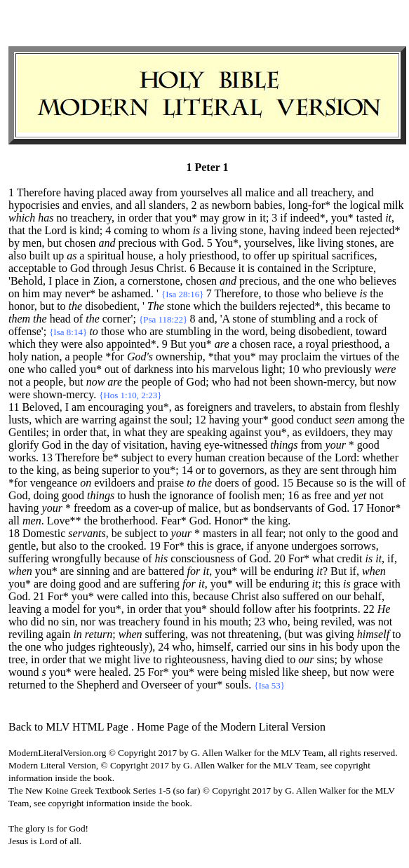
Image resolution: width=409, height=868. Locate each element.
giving (340, 634)
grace (229, 546)
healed (114, 672)
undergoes (315, 546)
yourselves (204, 192)
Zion (104, 281)
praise (170, 483)
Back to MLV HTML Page (68, 727)
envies (96, 205)
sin (68, 622)
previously (348, 369)
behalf (368, 596)
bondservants (283, 508)
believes (378, 281)
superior (120, 470)
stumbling (293, 319)
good (283, 420)
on (14, 293)
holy (176, 256)
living (223, 230)
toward (371, 331)
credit (349, 558)
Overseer (161, 685)
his (203, 369)
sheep (314, 672)
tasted (369, 218)
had (242, 382)
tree (17, 659)
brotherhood (128, 521)
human (210, 457)
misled (265, 672)
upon (373, 647)
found (176, 622)
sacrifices (353, 256)
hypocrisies (34, 205)
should (225, 609)
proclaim (301, 357)
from (167, 192)
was (107, 622)
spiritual (105, 256)
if (250, 546)
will (385, 483)
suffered (301, 596)
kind (89, 230)
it (263, 218)
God (192, 243)
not (15, 382)
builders (258, 306)
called (63, 369)
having (79, 192)
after (285, 609)
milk (393, 205)
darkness (154, 369)
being (283, 331)
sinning (93, 571)
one (327, 281)
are (387, 243)
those (288, 293)
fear (274, 533)
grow (234, 218)
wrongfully (76, 558)
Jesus (142, 268)
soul (180, 420)
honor (21, 306)
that (163, 218)
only (316, 533)
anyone (272, 546)
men (32, 243)
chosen (80, 243)
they (48, 344)
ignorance (191, 495)
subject (137, 457)
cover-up (154, 508)
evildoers (325, 432)
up (58, 256)
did (38, 622)
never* (80, 293)
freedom (92, 508)
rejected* (380, 230)
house (140, 256)
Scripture (353, 268)
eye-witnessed (236, 445)
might (118, 659)
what (134, 432)
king (46, 470)
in (121, 218)
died (274, 659)
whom (176, 230)
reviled (336, 622)
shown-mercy (324, 382)
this (334, 306)
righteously (123, 647)
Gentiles (27, 432)
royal (317, 344)
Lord (56, 230)
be (103, 293)
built (40, 256)
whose (369, 659)
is (73, 230)
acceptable (32, 268)
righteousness (195, 659)
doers (227, 483)
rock (356, 319)
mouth (234, 622)
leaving (25, 609)
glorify (24, 445)
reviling (26, 634)
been (346, 230)
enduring (294, 571)
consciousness (202, 558)
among (373, 420)
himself (214, 647)
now (387, 382)
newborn (232, 205)
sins (297, 647)
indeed (317, 230)
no (62, 218)
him (31, 293)
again (59, 634)
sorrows (358, 546)
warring (99, 420)
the (340, 205)
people (88, 357)
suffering (28, 558)
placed (112, 192)
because (285, 457)
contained (279, 268)
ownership (179, 357)
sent (330, 470)
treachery (331, 192)
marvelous (235, 369)
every (180, 457)
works (22, 457)
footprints (336, 609)
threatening (253, 634)
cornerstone (154, 281)
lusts (19, 420)
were (72, 344)
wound (24, 672)
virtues (356, 357)
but (55, 243)
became (362, 306)
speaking (207, 432)
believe (340, 293)
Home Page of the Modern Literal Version (231, 727)
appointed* (132, 344)
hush (140, 495)
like (306, 243)
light (272, 369)
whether (380, 457)
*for (115, 357)
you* (186, 218)
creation (247, 457)
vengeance (54, 483)
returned (27, 685)
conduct (315, 420)
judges (81, 647)
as (179, 407)
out (112, 369)
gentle (22, 546)
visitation (145, 445)
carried (252, 647)
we (95, 659)
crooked (126, 546)
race (283, 344)
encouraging (116, 407)
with (169, 243)
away (141, 192)
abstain (326, 407)
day (100, 445)
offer (265, 256)
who (347, 281)
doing (46, 495)
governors (241, 470)
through (110, 268)
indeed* (308, 218)
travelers (273, 407)
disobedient (111, 306)
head (60, 319)
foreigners (209, 407)
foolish (244, 495)
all (236, 192)
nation (45, 357)
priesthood (213, 256)
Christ (170, 268)
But (338, 571)
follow (257, 609)
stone (252, 230)
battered (166, 571)
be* (110, 457)
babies (268, 205)
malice (260, 192)
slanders (167, 205)
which (207, 306)
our (343, 596)
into (185, 369)
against (135, 420)
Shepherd (98, 685)
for (89, 609)
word (254, 331)
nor (88, 622)
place (67, 281)
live (142, 659)
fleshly (384, 407)
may (210, 218)
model (66, 609)
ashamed (131, 293)
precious (137, 243)
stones (361, 243)
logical (366, 205)
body (347, 647)
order (140, 218)
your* (255, 420)
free (323, 495)
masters (220, 533)
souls (237, 685)
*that (220, 357)
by (14, 243)
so (341, 483)
